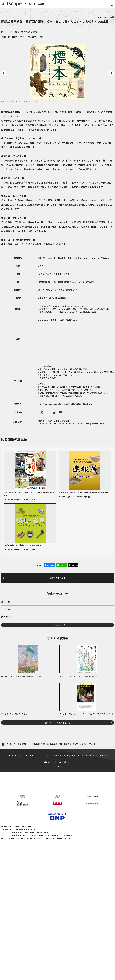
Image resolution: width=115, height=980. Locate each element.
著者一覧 (104, 874)
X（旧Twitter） (42, 412)
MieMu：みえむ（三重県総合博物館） (20, 32)
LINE (62, 565)
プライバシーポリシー (62, 881)
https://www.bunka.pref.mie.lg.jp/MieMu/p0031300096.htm (65, 404)
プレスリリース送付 (53, 874)
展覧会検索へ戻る (58, 609)
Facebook (51, 565)
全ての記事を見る (58, 690)
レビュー (6, 674)
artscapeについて (15, 874)
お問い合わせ (58, 885)
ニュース (6, 667)
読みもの (6, 682)
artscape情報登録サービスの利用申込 (81, 874)
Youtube (60, 412)
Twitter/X (74, 565)
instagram (54, 412)
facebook (48, 412)
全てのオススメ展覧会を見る (58, 787)
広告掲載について (33, 874)
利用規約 (47, 881)
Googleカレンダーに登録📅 (82, 282)
